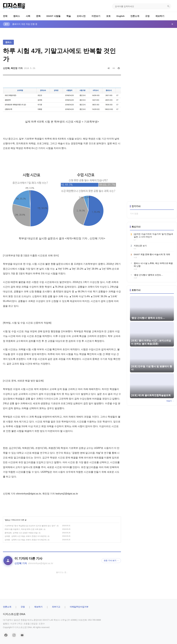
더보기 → (170, 401)
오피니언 (81, 16)
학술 (69, 16)
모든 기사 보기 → (111, 561)
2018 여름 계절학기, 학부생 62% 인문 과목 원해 (24, 529)
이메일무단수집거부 (79, 607)
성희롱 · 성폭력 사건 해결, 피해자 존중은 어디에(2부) (26, 536)
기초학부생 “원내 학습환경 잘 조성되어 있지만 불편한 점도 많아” (30, 526)
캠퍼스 (17, 16)
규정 (147, 16)
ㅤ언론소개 (7, 607)
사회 (28, 16)
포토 (108, 16)
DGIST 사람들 (53, 16)
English (121, 16)
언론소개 (135, 16)
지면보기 (96, 16)
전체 (5, 16)
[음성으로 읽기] (109, 68)
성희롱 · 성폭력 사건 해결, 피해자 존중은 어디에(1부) (26, 540)
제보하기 (160, 16)
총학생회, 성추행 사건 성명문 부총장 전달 (21, 533)
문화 (38, 16)
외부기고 (56, 607)
